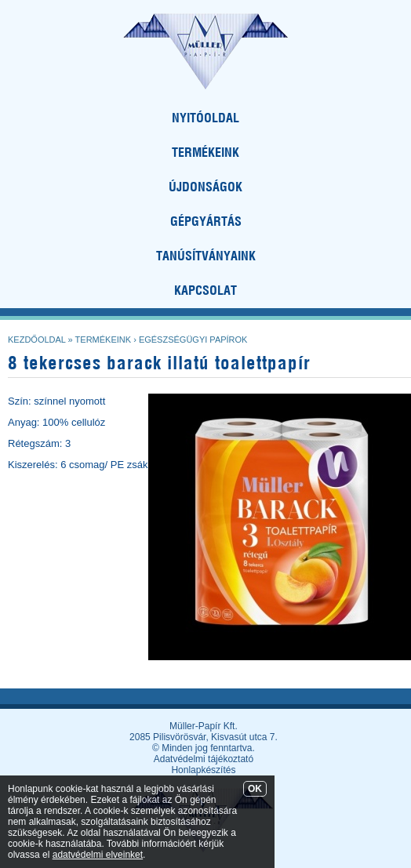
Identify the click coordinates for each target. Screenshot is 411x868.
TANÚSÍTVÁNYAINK (206, 256)
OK (255, 789)
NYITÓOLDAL (205, 118)
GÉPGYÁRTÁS (206, 221)
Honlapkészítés (203, 770)
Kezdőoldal (37, 340)
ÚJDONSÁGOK (205, 187)
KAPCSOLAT (205, 290)
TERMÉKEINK (205, 152)
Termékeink (104, 340)
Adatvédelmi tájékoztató (204, 759)
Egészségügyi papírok (193, 340)
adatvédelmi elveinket (98, 855)
